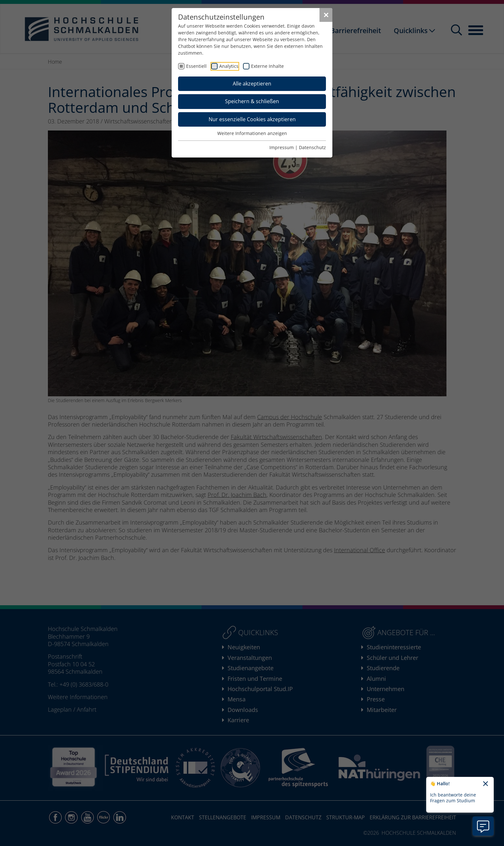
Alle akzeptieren (252, 84)
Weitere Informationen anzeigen (252, 133)
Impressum (282, 147)
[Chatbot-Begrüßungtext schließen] (486, 784)
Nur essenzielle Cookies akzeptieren (252, 119)
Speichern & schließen (252, 101)
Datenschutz (312, 147)
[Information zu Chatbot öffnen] (483, 826)
